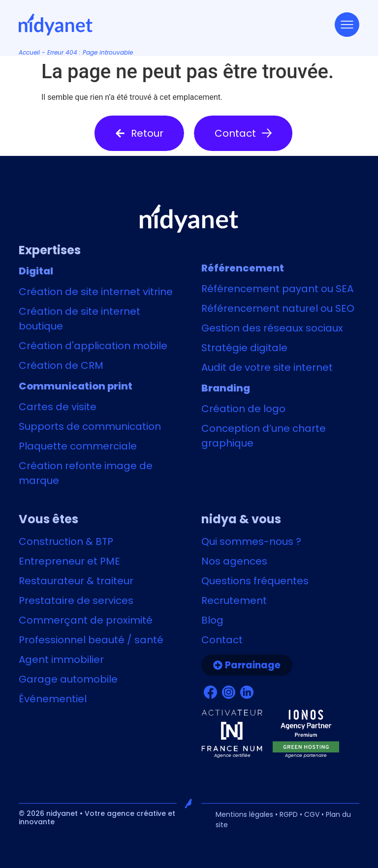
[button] (139, 133)
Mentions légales (244, 814)
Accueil (29, 52)
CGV (312, 814)
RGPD (289, 814)
